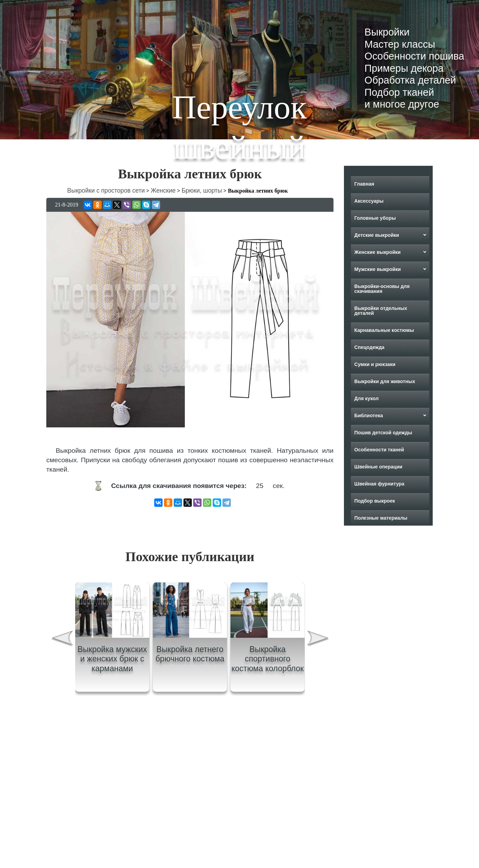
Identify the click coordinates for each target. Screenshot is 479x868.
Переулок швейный (239, 127)
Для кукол (367, 398)
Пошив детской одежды (383, 433)
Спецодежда (370, 347)
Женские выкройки (378, 252)
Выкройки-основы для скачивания (382, 289)
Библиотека (369, 416)
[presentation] (62, 640)
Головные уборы (375, 218)
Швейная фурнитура (379, 484)
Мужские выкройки (378, 269)
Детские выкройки (377, 235)
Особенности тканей (379, 450)
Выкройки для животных (385, 381)
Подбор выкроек (375, 501)
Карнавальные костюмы (384, 330)
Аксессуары (369, 201)
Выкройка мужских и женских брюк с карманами (112, 659)
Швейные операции (378, 467)
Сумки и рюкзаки (375, 364)
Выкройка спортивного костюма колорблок (268, 659)
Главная (364, 184)
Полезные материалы (381, 518)
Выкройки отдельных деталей (381, 311)
